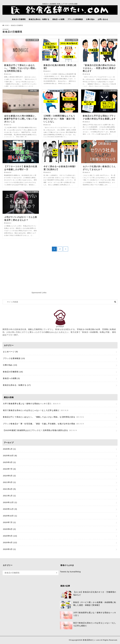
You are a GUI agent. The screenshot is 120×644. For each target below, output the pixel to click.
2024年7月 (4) (9, 469)
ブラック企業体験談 (75, 19)
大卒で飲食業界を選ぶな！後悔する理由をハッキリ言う (32, 404)
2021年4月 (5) (9, 489)
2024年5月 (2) (9, 476)
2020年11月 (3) (10, 509)
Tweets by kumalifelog (70, 572)
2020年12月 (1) (10, 502)
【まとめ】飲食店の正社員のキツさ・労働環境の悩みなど (88, 595)
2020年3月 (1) (9, 549)
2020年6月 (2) (9, 529)
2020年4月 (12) (10, 542)
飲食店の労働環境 (19, 19)
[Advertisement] (68, 276)
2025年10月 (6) (10, 456)
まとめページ (10, 352)
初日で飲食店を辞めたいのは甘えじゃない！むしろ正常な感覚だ (36, 410)
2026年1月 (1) (9, 449)
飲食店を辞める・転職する (39, 19)
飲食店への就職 (58, 19)
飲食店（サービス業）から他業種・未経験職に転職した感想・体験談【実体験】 (88, 605)
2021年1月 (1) (9, 496)
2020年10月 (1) (10, 516)
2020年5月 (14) (10, 536)
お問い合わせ (103, 19)
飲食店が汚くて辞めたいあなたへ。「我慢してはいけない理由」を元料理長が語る (44, 417)
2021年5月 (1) (9, 482)
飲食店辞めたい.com (91, 640)
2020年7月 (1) (9, 522)
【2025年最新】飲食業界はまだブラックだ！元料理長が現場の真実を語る (40, 430)
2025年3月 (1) (9, 462)
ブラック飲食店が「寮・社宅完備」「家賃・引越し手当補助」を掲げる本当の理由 (44, 424)
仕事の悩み (90, 19)
